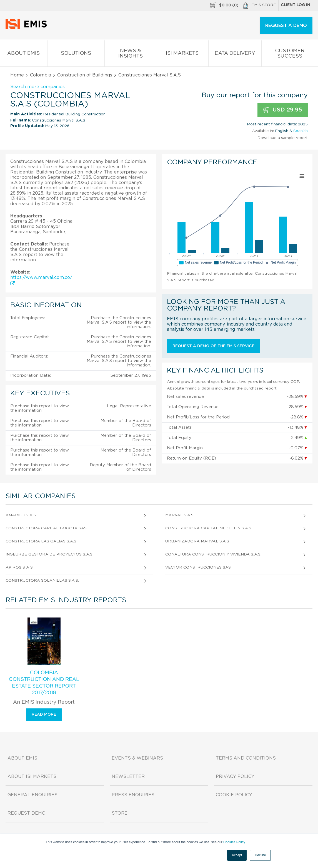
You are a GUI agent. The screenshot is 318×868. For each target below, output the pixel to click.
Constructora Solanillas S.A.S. (42, 581)
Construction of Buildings (85, 75)
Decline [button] (260, 855)
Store (120, 813)
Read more (44, 715)
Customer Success (290, 54)
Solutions (76, 54)
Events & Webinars (137, 758)
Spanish (301, 131)
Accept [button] (237, 855)
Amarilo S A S (21, 515)
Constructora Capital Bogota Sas (46, 528)
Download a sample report (283, 138)
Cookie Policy (234, 795)
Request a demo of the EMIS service (213, 346)
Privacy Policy (235, 777)
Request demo (27, 813)
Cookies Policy (234, 842)
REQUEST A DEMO (286, 26)
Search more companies (37, 87)
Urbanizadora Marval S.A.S (197, 541)
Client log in (296, 5)
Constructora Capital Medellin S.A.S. (209, 528)
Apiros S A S (19, 567)
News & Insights (130, 54)
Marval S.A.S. (180, 515)
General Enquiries (32, 795)
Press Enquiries (133, 795)
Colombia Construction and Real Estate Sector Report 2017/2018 (44, 683)
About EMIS (24, 54)
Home (17, 75)
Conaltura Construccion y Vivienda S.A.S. (213, 554)
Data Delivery (235, 54)
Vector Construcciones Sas (198, 567)
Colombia (41, 75)
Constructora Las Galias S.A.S (41, 541)
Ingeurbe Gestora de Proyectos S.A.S (49, 554)
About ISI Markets (32, 777)
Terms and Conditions (246, 758)
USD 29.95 (283, 110)
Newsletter (128, 777)
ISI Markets (182, 54)
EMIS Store (260, 6)
